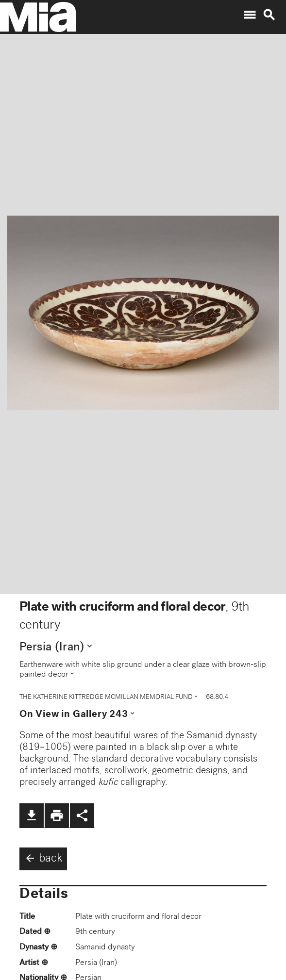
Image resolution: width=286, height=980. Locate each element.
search (269, 15)
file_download (32, 815)
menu (250, 15)
